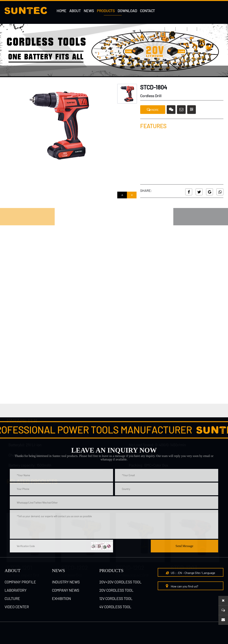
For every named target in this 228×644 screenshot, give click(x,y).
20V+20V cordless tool (120, 582)
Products (111, 570)
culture (12, 598)
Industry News (66, 582)
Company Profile (20, 582)
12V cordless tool (116, 598)
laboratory (16, 590)
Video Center (17, 607)
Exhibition (61, 598)
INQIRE (153, 110)
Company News (66, 590)
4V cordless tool (47, 71)
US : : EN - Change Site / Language (190, 573)
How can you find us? (182, 586)
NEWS (59, 570)
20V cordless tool (116, 590)
